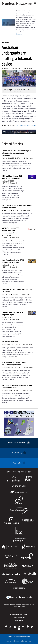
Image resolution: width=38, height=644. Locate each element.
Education (5, 43)
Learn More (20, 34)
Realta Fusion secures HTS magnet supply (12, 313)
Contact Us (19, 620)
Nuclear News (28, 68)
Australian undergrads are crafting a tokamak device (17, 55)
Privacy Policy (10, 641)
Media (30, 641)
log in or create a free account (26, 125)
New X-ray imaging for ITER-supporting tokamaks (13, 261)
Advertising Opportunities (19, 615)
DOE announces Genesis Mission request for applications (15, 363)
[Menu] (35, 3)
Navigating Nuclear (19, 617)
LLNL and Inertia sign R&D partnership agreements (12, 177)
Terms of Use (18, 641)
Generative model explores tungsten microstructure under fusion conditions (17, 153)
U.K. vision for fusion (10, 342)
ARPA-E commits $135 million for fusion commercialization (10, 230)
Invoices (25, 641)
